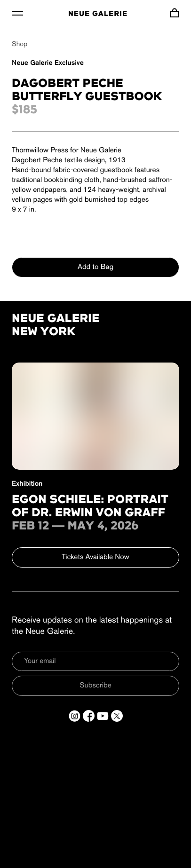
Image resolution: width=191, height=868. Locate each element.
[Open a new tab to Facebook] (89, 716)
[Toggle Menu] (17, 13)
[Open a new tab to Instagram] (75, 716)
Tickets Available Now (95, 557)
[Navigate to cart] (175, 13)
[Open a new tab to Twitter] (117, 716)
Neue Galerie (98, 14)
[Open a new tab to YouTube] (103, 716)
